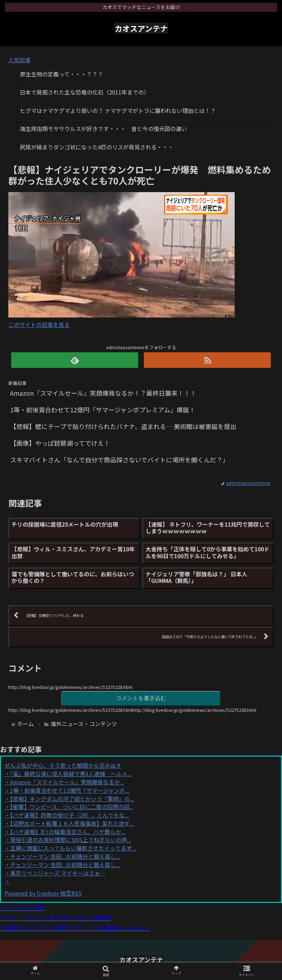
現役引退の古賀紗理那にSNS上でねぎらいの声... (71, 840)
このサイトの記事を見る (39, 324)
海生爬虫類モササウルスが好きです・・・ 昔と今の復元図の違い (103, 129)
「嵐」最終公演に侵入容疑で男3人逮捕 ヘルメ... (71, 774)
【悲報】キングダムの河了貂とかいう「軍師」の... (72, 799)
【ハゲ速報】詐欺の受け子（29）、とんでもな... (69, 815)
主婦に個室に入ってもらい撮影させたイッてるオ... (73, 848)
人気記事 (19, 60)
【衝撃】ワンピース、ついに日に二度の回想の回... (72, 807)
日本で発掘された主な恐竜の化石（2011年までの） (85, 92)
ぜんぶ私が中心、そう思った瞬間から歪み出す (63, 765)
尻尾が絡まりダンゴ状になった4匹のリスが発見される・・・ (97, 147)
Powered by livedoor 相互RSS (43, 893)
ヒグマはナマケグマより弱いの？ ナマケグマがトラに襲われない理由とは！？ (118, 110)
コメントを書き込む (141, 698)
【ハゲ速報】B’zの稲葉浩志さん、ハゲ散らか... (68, 832)
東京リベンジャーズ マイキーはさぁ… (58, 873)
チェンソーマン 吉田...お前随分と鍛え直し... (65, 856)
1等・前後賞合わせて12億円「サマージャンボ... (70, 790)
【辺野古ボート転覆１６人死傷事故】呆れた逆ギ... (72, 823)
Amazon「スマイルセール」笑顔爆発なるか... (67, 782)
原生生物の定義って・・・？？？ (61, 74)
